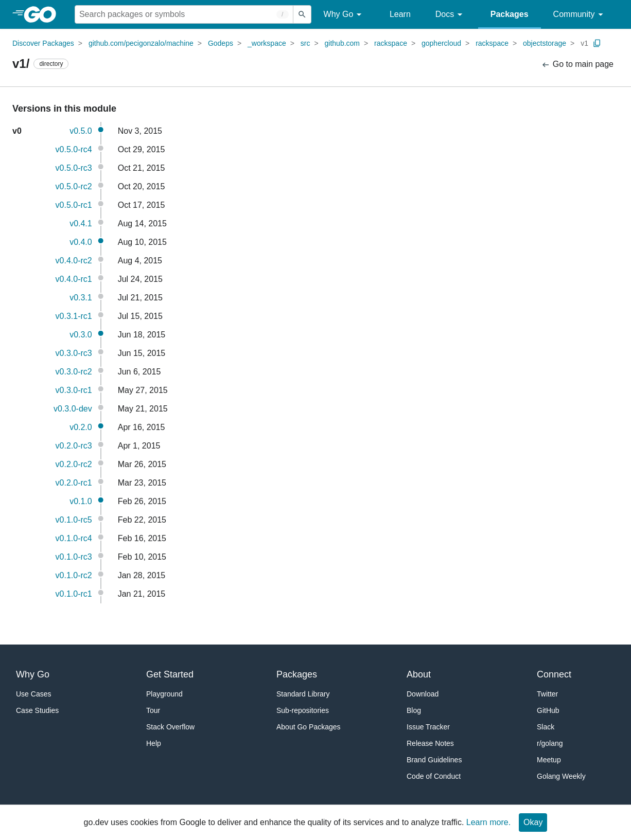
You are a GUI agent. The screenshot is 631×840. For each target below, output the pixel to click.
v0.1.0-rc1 (74, 594)
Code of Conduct (434, 776)
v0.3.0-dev (73, 409)
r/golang (550, 743)
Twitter (547, 694)
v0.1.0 (81, 501)
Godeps (221, 43)
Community (580, 15)
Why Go (344, 15)
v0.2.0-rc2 (74, 464)
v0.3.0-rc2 (74, 372)
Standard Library (303, 694)
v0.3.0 (81, 335)
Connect (554, 674)
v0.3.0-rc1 (74, 390)
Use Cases (33, 694)
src (305, 43)
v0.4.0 (81, 242)
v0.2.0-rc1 (74, 483)
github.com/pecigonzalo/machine (141, 43)
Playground (164, 694)
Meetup (549, 760)
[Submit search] (302, 14)
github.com (342, 43)
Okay (533, 822)
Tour (153, 710)
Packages (510, 14)
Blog (414, 710)
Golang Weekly (561, 776)
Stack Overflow (170, 727)
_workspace (267, 43)
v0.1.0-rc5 (74, 520)
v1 (584, 43)
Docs (451, 15)
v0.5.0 (81, 131)
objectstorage (545, 43)
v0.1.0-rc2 (74, 575)
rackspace (391, 43)
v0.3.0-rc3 (74, 353)
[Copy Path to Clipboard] (597, 43)
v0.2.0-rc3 (74, 446)
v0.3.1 (81, 298)
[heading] (43, 14)
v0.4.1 (81, 224)
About (419, 674)
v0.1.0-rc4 (74, 538)
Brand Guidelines (434, 760)
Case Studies (37, 710)
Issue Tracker (428, 727)
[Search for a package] (184, 14)
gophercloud (441, 43)
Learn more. (488, 822)
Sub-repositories (303, 710)
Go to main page (577, 65)
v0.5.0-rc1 (74, 205)
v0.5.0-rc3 (74, 168)
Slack (546, 727)
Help (154, 743)
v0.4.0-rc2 (74, 261)
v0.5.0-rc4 (74, 149)
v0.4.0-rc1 (74, 279)
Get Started (170, 674)
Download (423, 694)
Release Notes (430, 743)
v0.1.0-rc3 (74, 557)
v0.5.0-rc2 (74, 186)
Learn (400, 14)
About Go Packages (309, 727)
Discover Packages (43, 43)
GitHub (548, 710)
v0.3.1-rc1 (74, 316)
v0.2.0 (81, 427)
